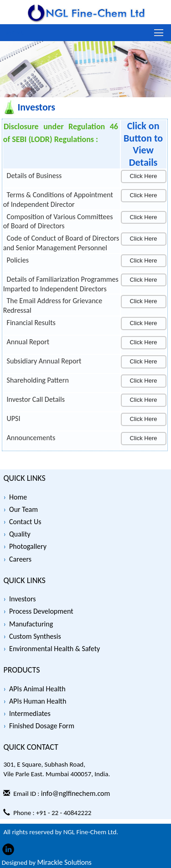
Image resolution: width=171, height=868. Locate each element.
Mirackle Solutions (64, 862)
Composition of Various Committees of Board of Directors (58, 221)
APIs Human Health (38, 701)
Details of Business (34, 176)
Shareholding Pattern (38, 380)
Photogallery (28, 546)
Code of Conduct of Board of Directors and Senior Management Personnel (61, 243)
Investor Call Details (36, 399)
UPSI (14, 418)
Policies (18, 260)
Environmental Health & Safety (54, 649)
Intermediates (30, 713)
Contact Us (25, 522)
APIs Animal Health (37, 689)
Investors (22, 599)
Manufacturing (31, 624)
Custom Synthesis (35, 636)
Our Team (23, 509)
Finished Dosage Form (42, 726)
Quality (20, 534)
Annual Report (28, 342)
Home (18, 497)
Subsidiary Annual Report (44, 361)
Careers (20, 559)
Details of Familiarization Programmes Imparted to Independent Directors (61, 284)
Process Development (41, 611)
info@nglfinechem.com (76, 793)
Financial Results (31, 323)
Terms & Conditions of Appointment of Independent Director (58, 200)
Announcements (31, 438)
